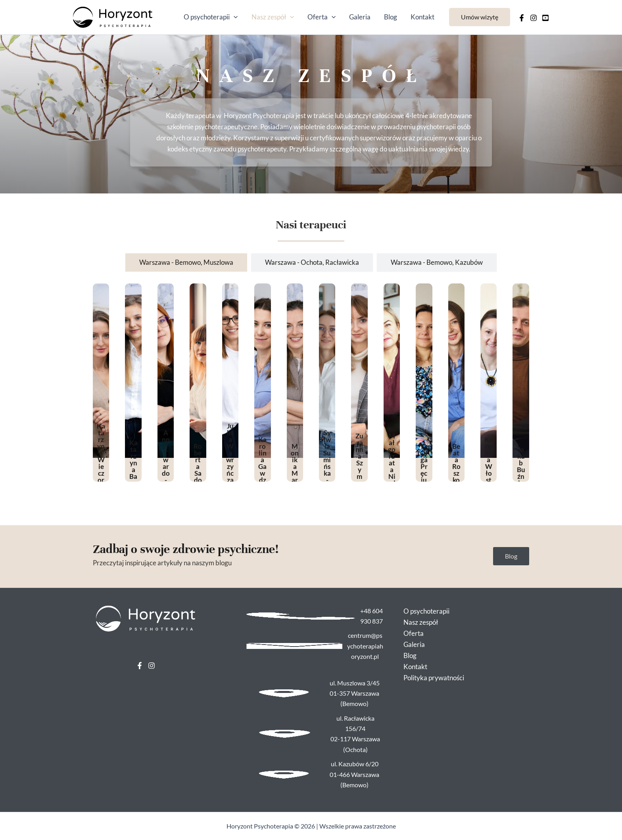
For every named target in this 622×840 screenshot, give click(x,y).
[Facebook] (522, 18)
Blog (391, 17)
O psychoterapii (211, 17)
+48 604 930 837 (371, 616)
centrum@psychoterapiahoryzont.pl (365, 646)
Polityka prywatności (434, 678)
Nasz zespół (273, 17)
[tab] (186, 262)
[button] (480, 17)
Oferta (322, 17)
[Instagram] (534, 18)
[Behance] (545, 18)
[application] (234, 17)
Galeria (360, 17)
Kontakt (422, 17)
